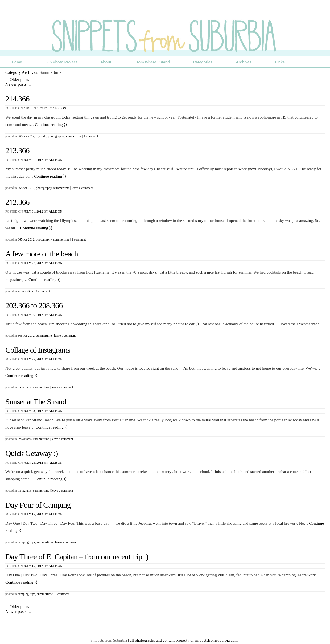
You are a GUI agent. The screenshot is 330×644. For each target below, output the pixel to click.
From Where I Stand (152, 62)
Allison (59, 108)
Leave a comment (82, 188)
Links (280, 62)
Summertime (73, 136)
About (106, 62)
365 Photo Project (61, 62)
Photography (56, 136)
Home (17, 62)
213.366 (17, 150)
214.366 (17, 99)
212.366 (17, 202)
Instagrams (25, 387)
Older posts (17, 80)
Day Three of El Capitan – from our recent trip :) (77, 557)
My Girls (41, 136)
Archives (244, 62)
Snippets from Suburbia (109, 640)
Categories (203, 62)
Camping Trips (27, 542)
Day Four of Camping (38, 505)
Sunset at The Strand (36, 402)
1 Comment (91, 136)
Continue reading (51, 125)
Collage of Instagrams (38, 350)
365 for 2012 (26, 136)
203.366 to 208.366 (34, 305)
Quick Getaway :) (32, 453)
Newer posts (18, 84)
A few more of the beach (42, 254)
